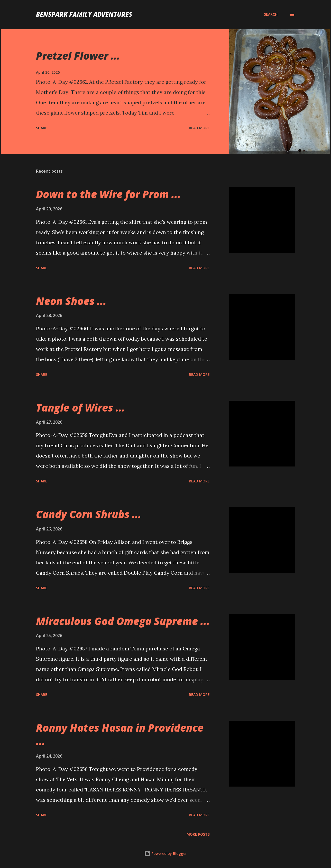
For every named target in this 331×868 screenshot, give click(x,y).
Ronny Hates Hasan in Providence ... (120, 734)
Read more (199, 128)
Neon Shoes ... (71, 301)
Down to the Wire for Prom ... (108, 194)
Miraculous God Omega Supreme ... (123, 621)
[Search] (271, 14)
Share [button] (42, 128)
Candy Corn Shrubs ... (89, 514)
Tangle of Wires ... (80, 408)
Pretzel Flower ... (78, 56)
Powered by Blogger (165, 853)
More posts (198, 834)
